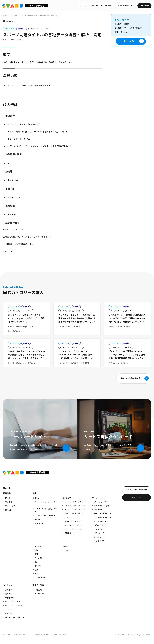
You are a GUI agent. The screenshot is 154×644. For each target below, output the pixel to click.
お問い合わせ (145, 6)
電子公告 (6, 635)
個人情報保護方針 (42, 635)
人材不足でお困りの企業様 (137, 489)
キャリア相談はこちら (126, 6)
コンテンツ (94, 6)
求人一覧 (83, 6)
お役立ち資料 (106, 6)
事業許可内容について (22, 635)
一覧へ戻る (11, 21)
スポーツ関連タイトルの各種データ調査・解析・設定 (40, 15)
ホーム (5, 15)
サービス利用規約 (59, 635)
